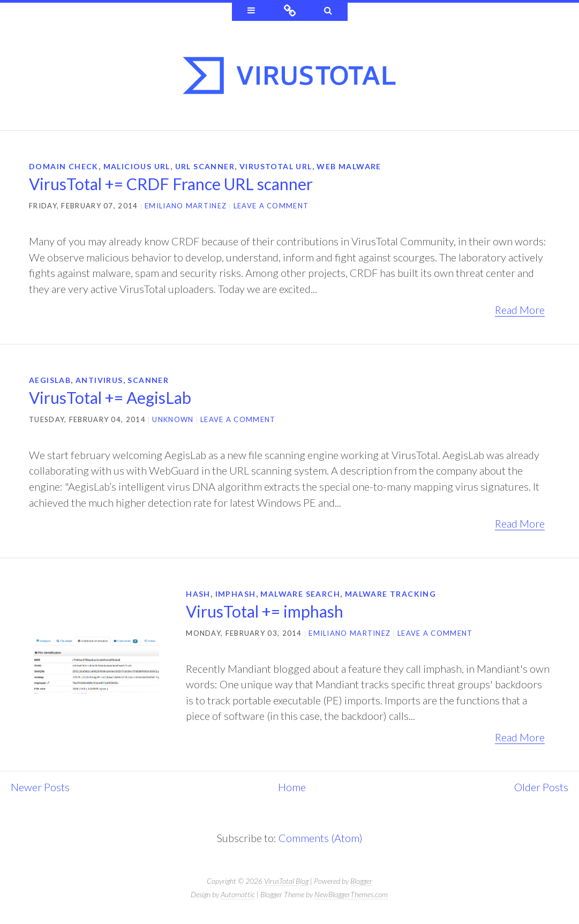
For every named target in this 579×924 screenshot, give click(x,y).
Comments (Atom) (321, 838)
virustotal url (276, 166)
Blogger (361, 881)
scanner (148, 380)
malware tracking (390, 594)
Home (292, 787)
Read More (520, 310)
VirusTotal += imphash (265, 611)
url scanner (205, 166)
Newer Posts (40, 787)
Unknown (173, 419)
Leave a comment (271, 206)
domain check (64, 166)
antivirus (99, 380)
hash (198, 594)
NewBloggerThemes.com (351, 894)
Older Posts (541, 787)
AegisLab (50, 380)
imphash (236, 594)
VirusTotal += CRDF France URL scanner (171, 184)
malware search (300, 594)
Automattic (238, 894)
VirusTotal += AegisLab (110, 397)
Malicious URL (137, 166)
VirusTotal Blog (286, 881)
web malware (349, 166)
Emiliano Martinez (186, 206)
